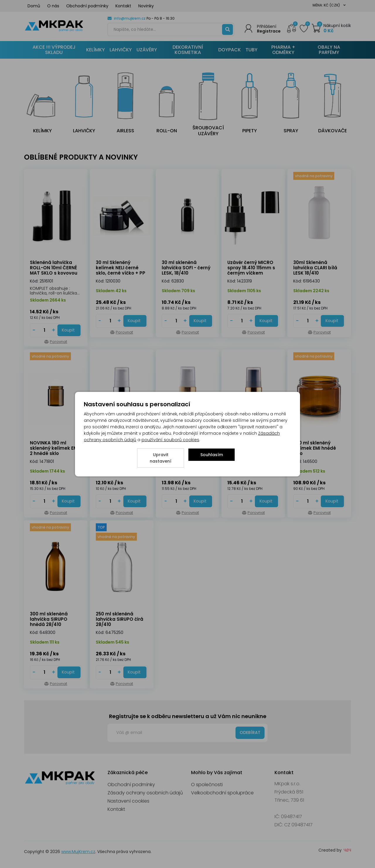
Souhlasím (212, 455)
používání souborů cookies (170, 440)
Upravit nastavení (161, 458)
